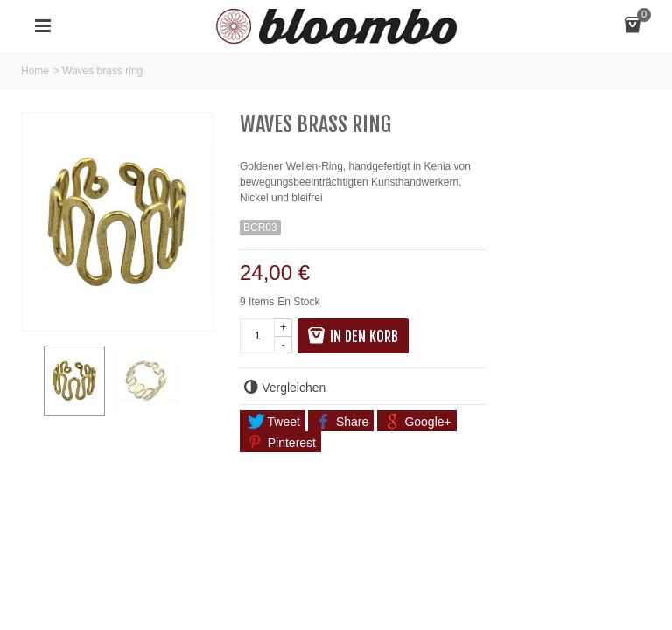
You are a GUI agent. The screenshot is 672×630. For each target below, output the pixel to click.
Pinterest (282, 443)
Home (35, 71)
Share (342, 422)
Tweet (274, 422)
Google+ (417, 422)
